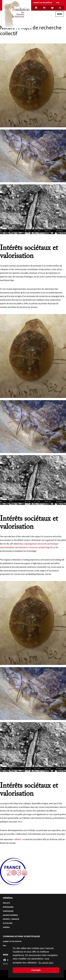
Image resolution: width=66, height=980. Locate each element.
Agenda (6, 927)
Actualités (8, 923)
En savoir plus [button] (46, 963)
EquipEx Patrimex (10, 915)
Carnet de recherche (43, 3)
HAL (58, 3)
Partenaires (8, 907)
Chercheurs (8, 911)
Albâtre (18, 839)
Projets (6, 903)
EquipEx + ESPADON (11, 919)
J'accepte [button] (36, 970)
